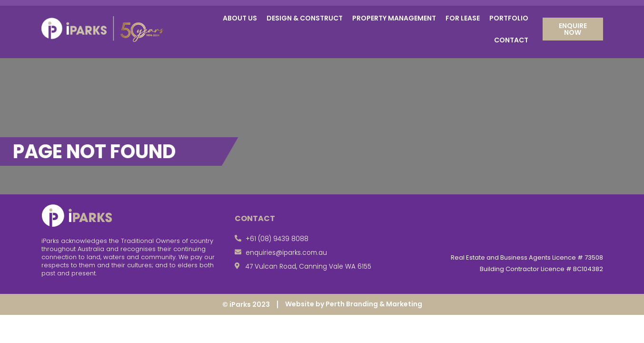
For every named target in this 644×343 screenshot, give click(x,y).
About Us (240, 18)
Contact (511, 40)
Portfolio (509, 18)
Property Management (394, 18)
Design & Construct (305, 18)
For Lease (463, 18)
